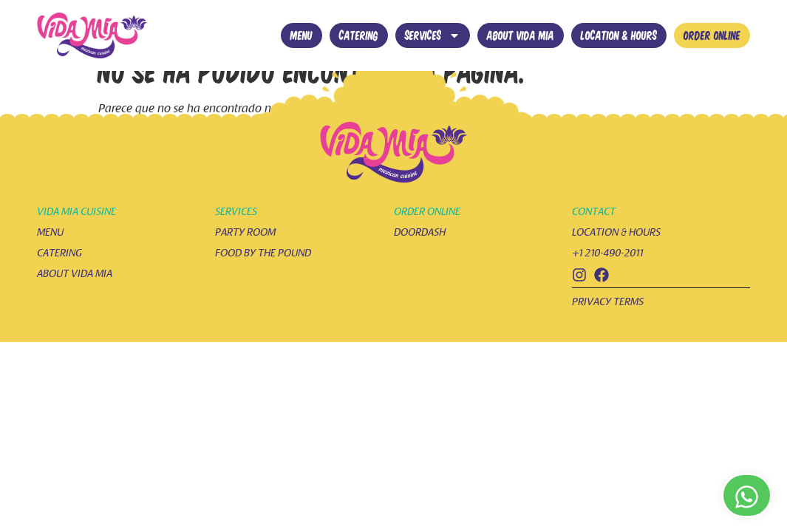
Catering (359, 35)
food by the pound (263, 277)
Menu (301, 35)
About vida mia (521, 35)
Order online (712, 35)
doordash (420, 256)
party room (245, 256)
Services (433, 35)
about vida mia (75, 297)
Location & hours (619, 35)
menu (50, 256)
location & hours (616, 256)
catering (59, 277)
